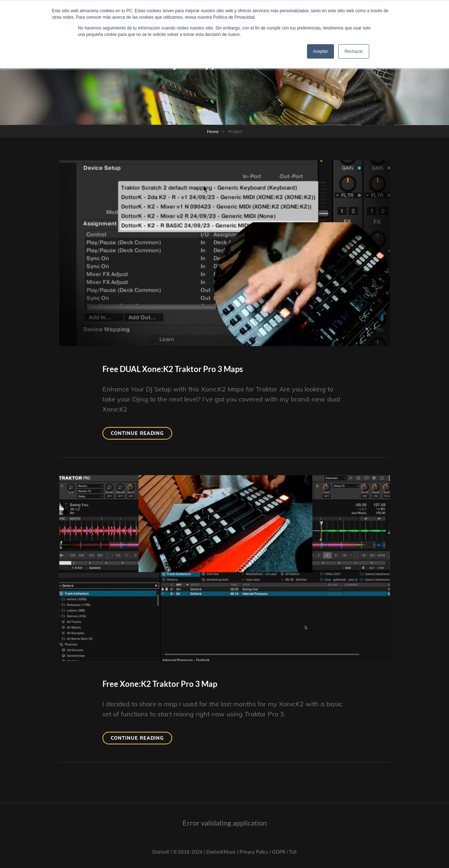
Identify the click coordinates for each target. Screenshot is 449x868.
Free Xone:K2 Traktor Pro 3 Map (160, 684)
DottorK (161, 852)
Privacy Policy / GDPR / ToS (268, 852)
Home (213, 131)
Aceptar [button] (320, 51)
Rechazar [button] (354, 51)
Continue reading (142, 434)
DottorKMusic (221, 852)
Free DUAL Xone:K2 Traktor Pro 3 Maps (173, 369)
